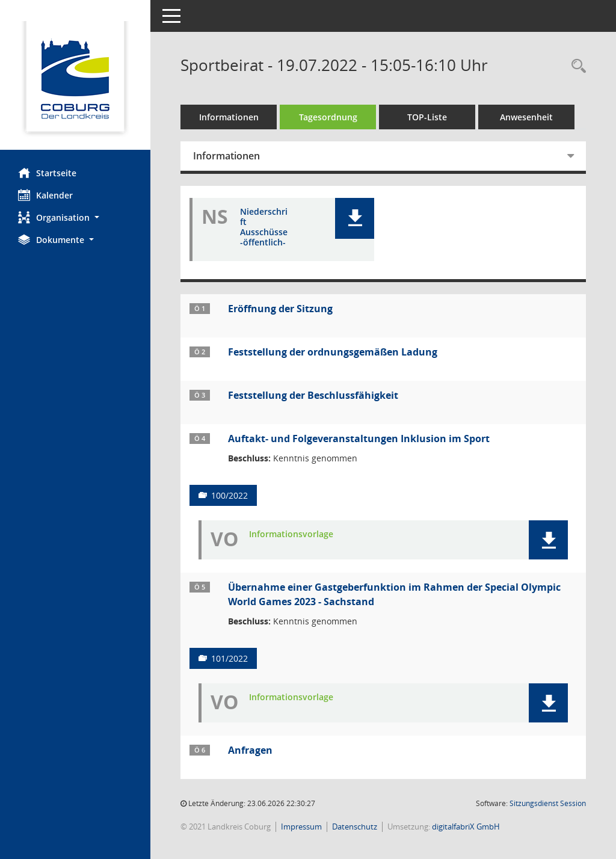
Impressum (301, 827)
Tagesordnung (328, 117)
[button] (75, 217)
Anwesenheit (526, 117)
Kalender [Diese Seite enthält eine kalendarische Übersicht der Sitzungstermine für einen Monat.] (45, 195)
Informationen (229, 117)
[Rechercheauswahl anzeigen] (576, 66)
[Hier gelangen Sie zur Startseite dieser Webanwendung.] (75, 79)
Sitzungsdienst (548, 803)
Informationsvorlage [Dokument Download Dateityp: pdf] (291, 534)
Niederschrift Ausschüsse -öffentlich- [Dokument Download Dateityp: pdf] (264, 227)
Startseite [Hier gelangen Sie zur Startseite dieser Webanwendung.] (47, 173)
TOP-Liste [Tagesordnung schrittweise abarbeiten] (427, 117)
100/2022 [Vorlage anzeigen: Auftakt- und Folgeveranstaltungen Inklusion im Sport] (229, 495)
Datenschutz (355, 827)
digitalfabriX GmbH (466, 827)
